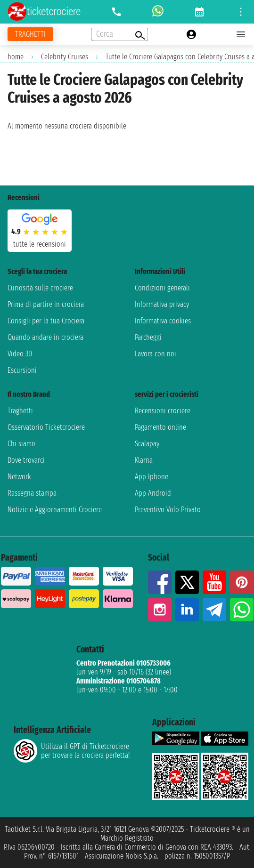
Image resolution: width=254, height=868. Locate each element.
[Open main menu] (241, 34)
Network (19, 477)
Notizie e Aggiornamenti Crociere (55, 510)
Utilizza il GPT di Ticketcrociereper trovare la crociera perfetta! (72, 751)
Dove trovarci (26, 460)
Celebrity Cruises (65, 57)
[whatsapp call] (158, 12)
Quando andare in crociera (45, 337)
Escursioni (22, 370)
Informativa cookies (163, 321)
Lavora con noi (156, 354)
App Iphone (152, 477)
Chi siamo (21, 444)
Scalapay (147, 444)
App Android (153, 493)
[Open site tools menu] (241, 12)
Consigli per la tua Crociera (46, 321)
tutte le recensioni (40, 244)
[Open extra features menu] (120, 34)
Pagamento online (160, 427)
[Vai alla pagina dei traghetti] (30, 34)
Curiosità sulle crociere (40, 288)
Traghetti (20, 411)
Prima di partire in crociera (46, 304)
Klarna (144, 460)
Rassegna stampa (32, 493)
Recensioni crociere (163, 411)
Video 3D (20, 354)
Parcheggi (148, 337)
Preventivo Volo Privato (168, 510)
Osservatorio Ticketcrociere (46, 427)
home (16, 57)
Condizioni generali (162, 288)
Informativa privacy (162, 304)
